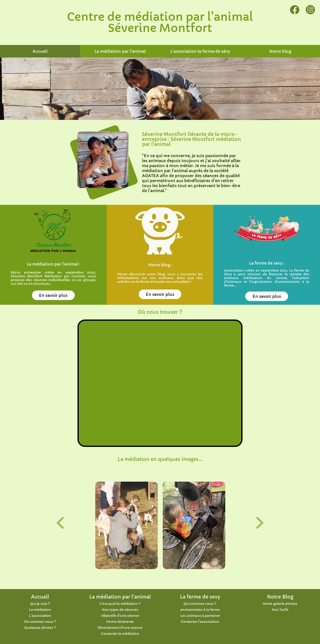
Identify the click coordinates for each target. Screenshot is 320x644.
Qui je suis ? (40, 604)
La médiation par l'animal (120, 51)
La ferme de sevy (200, 597)
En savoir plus (53, 295)
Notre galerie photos (280, 604)
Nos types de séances (120, 610)
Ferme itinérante (120, 622)
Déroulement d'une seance (120, 628)
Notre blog (280, 51)
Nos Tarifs (280, 610)
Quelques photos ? (40, 628)
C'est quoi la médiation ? (120, 604)
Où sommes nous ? (40, 622)
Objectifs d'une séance (120, 616)
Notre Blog (280, 597)
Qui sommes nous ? (200, 604)
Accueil (40, 51)
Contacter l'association (200, 622)
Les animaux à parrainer (200, 616)
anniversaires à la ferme (200, 610)
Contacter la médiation (120, 634)
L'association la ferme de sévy (200, 51)
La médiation (40, 610)
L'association (40, 616)
